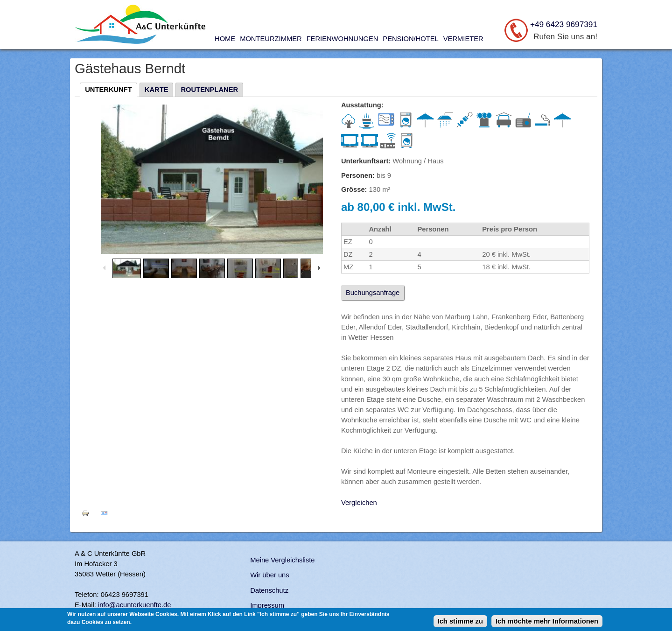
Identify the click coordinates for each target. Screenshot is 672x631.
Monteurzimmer (271, 39)
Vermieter (463, 39)
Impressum (267, 605)
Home (225, 39)
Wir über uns (269, 575)
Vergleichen (359, 503)
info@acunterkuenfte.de (135, 605)
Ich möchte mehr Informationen (547, 621)
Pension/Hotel (410, 39)
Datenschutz (269, 590)
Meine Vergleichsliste (282, 560)
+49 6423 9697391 (564, 24)
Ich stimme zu (460, 621)
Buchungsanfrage (373, 293)
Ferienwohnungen (343, 39)
